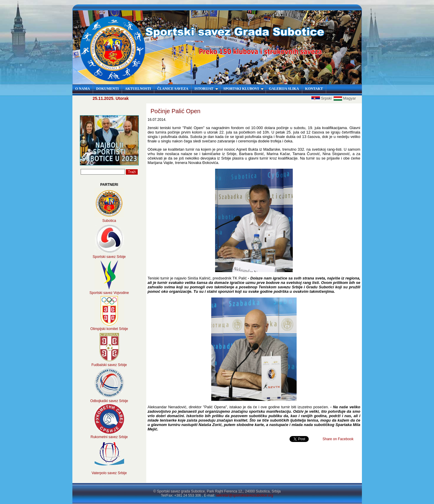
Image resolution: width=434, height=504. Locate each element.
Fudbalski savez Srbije (109, 365)
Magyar (345, 98)
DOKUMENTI (107, 89)
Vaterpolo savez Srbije (109, 473)
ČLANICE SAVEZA (173, 89)
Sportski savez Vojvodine (109, 293)
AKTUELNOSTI (138, 89)
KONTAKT (314, 89)
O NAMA (83, 89)
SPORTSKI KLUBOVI (244, 89)
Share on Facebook (338, 439)
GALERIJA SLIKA (284, 89)
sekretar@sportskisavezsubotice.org (245, 495)
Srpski (322, 98)
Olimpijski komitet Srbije (109, 329)
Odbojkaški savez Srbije (109, 401)
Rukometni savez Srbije (109, 437)
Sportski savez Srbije (109, 257)
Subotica (109, 221)
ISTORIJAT (206, 89)
